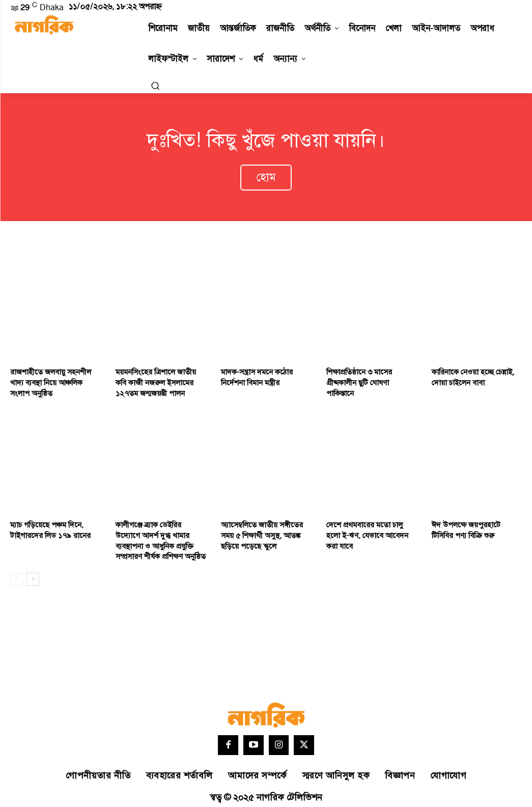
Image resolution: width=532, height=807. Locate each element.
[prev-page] (17, 573)
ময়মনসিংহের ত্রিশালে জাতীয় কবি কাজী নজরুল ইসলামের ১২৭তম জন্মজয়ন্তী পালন (158, 380)
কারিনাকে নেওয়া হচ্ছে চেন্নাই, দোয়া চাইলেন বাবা (470, 375)
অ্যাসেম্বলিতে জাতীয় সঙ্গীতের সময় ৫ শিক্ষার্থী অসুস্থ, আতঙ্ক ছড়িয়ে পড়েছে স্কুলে (265, 530)
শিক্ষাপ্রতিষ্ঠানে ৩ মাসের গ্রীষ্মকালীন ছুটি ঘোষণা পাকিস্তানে (369, 375)
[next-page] (33, 573)
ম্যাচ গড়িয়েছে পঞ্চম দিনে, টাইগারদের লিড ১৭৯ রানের (46, 526)
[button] (155, 86)
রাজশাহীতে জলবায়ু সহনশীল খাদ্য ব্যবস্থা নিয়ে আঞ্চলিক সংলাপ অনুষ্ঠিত (54, 380)
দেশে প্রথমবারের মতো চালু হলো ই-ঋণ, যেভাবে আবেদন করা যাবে (370, 526)
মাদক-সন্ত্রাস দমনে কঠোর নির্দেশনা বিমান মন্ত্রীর (254, 375)
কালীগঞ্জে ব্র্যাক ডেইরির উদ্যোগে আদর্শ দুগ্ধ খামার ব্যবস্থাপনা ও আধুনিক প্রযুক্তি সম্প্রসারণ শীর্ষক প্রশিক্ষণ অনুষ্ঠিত (157, 535)
